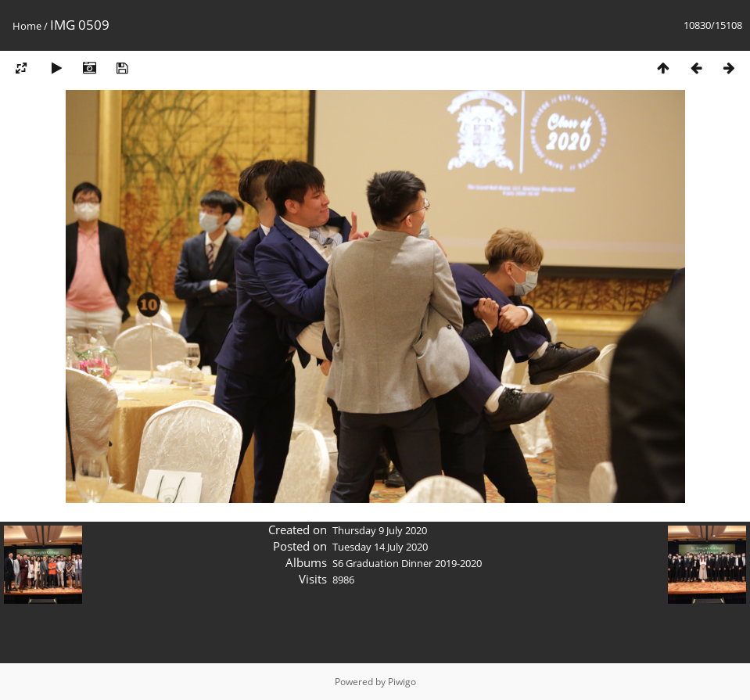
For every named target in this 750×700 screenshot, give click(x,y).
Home (27, 26)
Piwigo (402, 682)
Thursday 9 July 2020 (380, 530)
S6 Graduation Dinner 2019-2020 (407, 563)
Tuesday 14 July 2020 (380, 547)
